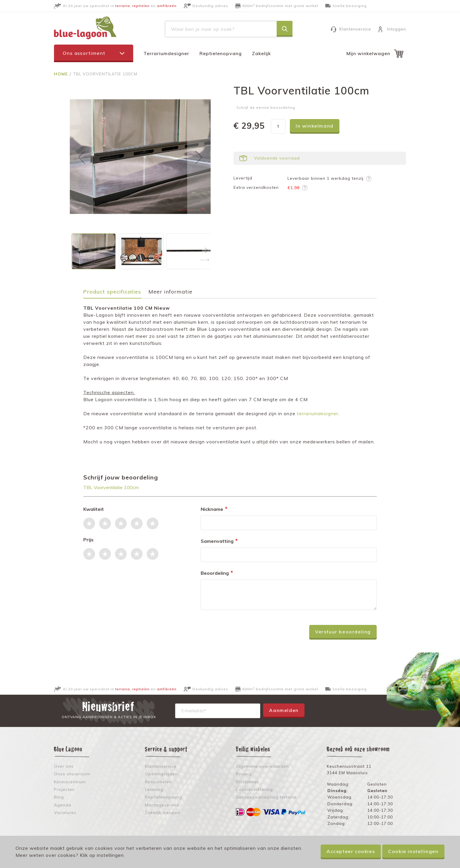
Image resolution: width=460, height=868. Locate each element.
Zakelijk (261, 53)
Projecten (64, 789)
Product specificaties (112, 292)
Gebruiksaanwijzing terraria (266, 797)
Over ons (64, 766)
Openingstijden (161, 774)
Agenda (63, 805)
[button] (82, 157)
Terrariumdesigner (166, 53)
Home (62, 74)
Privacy (244, 774)
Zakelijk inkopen (163, 813)
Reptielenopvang (221, 53)
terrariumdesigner (318, 413)
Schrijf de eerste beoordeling (266, 107)
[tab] (115, 294)
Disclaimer (247, 782)
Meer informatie (170, 292)
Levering (154, 789)
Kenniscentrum (70, 782)
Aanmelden (284, 710)
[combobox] (229, 29)
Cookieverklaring (254, 789)
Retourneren (158, 782)
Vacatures (65, 813)
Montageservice (162, 805)
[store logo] (85, 28)
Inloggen (397, 29)
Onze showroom (72, 774)
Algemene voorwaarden (262, 766)
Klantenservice (355, 29)
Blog (59, 797)
